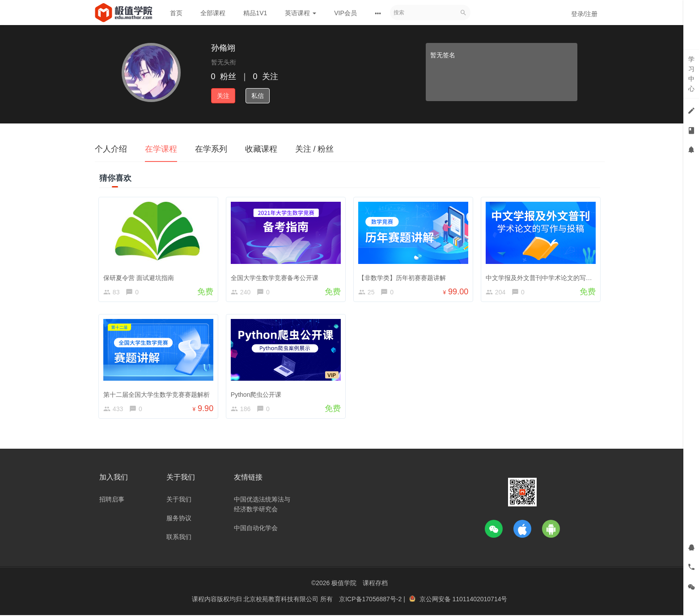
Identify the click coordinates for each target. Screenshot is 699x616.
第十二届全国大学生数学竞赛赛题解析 (157, 395)
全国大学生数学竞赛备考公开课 (275, 277)
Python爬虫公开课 (257, 395)
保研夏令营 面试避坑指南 (140, 277)
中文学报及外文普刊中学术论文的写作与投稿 (549, 277)
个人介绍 (111, 149)
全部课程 (213, 13)
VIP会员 (345, 13)
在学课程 (161, 149)
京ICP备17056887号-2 (371, 600)
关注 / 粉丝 (315, 149)
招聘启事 (112, 501)
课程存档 (375, 585)
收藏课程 (261, 149)
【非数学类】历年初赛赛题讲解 (403, 277)
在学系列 (211, 149)
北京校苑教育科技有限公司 (282, 600)
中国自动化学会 (256, 530)
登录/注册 (585, 14)
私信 (258, 96)
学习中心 (691, 74)
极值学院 (344, 585)
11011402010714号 (480, 600)
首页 (176, 13)
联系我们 (179, 539)
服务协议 (179, 520)
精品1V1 (255, 13)
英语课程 (301, 13)
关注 (223, 96)
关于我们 (179, 501)
